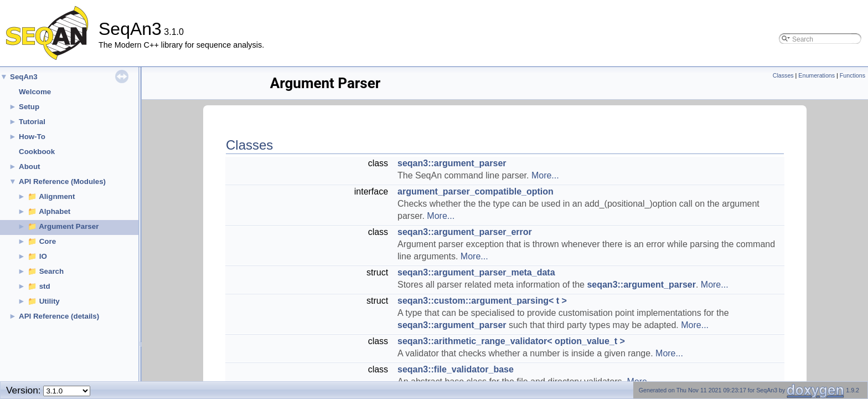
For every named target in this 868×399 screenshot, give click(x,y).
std (45, 286)
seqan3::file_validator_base (456, 369)
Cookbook (37, 152)
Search (51, 271)
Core (48, 241)
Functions (852, 75)
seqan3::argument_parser (452, 163)
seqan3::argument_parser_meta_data (476, 272)
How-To (32, 137)
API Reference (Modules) (62, 181)
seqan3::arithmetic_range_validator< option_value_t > (511, 341)
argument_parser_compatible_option (476, 191)
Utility (50, 301)
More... (545, 175)
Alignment (57, 196)
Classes (783, 75)
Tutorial (32, 122)
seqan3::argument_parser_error (465, 232)
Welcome (35, 92)
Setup (29, 107)
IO (43, 256)
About (30, 167)
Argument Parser (69, 226)
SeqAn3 (24, 77)
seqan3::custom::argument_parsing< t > (482, 301)
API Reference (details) (59, 316)
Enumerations (817, 75)
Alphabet (55, 211)
